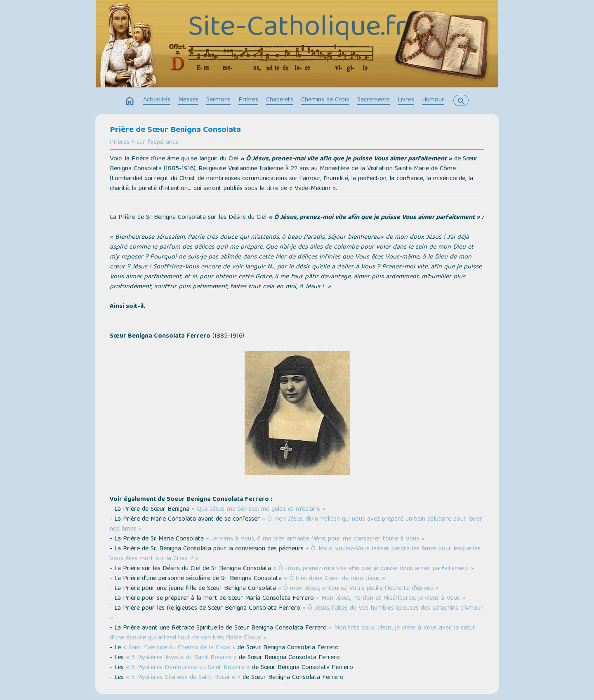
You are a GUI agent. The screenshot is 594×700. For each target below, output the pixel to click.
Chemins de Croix (325, 100)
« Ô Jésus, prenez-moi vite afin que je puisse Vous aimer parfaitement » (374, 569)
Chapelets (280, 100)
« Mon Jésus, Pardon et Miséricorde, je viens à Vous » (391, 599)
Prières (248, 100)
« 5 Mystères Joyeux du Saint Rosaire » (181, 658)
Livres (406, 100)
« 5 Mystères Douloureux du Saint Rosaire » (188, 668)
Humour (433, 100)
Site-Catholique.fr (297, 29)
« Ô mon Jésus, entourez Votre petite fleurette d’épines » (358, 589)
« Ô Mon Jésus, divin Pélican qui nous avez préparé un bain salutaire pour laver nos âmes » (296, 524)
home (130, 101)
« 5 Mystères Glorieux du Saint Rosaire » (183, 678)
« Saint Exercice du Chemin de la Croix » (179, 648)
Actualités (157, 100)
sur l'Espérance (158, 143)
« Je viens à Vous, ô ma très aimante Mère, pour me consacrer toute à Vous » (315, 539)
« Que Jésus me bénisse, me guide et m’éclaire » (258, 510)
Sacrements (374, 100)
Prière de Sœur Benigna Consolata (175, 130)
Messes (188, 100)
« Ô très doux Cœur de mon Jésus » (335, 579)
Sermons (218, 100)
